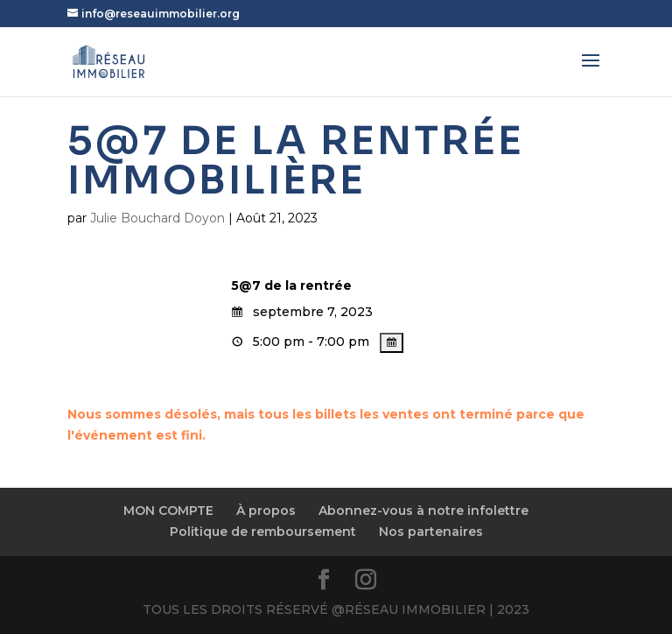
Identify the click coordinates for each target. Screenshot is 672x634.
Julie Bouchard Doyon (157, 218)
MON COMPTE (168, 511)
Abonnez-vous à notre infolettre (423, 511)
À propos (266, 511)
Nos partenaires (431, 532)
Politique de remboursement (263, 532)
